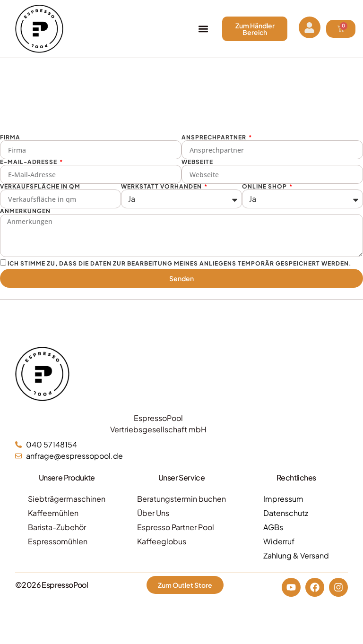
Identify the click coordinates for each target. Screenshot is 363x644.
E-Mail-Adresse (29, 162)
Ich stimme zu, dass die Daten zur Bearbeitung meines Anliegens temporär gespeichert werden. (180, 263)
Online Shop (265, 187)
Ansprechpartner (215, 137)
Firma (10, 137)
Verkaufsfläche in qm (40, 187)
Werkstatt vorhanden (162, 187)
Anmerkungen (25, 211)
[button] (203, 29)
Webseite (197, 162)
